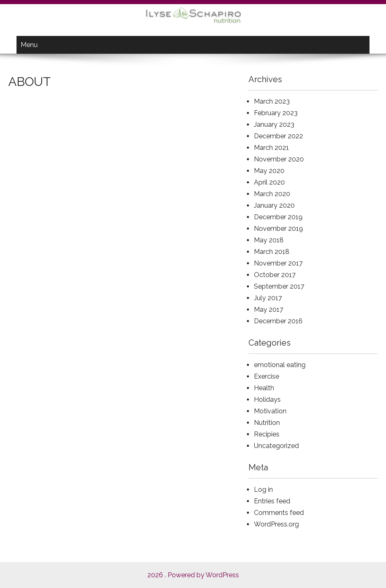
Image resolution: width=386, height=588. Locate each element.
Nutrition (267, 423)
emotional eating (280, 365)
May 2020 (269, 171)
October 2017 (275, 275)
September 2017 (279, 286)
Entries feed (272, 501)
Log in (263, 490)
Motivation (270, 411)
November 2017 (278, 263)
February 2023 (276, 113)
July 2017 (268, 298)
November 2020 (279, 159)
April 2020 (269, 182)
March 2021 (271, 148)
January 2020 (274, 205)
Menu (29, 45)
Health (264, 388)
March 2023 (272, 101)
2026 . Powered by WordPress (193, 575)
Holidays (267, 400)
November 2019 (278, 229)
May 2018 (269, 240)
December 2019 (278, 217)
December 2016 (278, 321)
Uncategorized (276, 446)
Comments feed (279, 513)
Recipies (267, 434)
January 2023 (274, 124)
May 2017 (269, 309)
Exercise (266, 376)
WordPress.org (276, 524)
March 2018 (272, 252)
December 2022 (278, 136)
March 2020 (272, 194)
